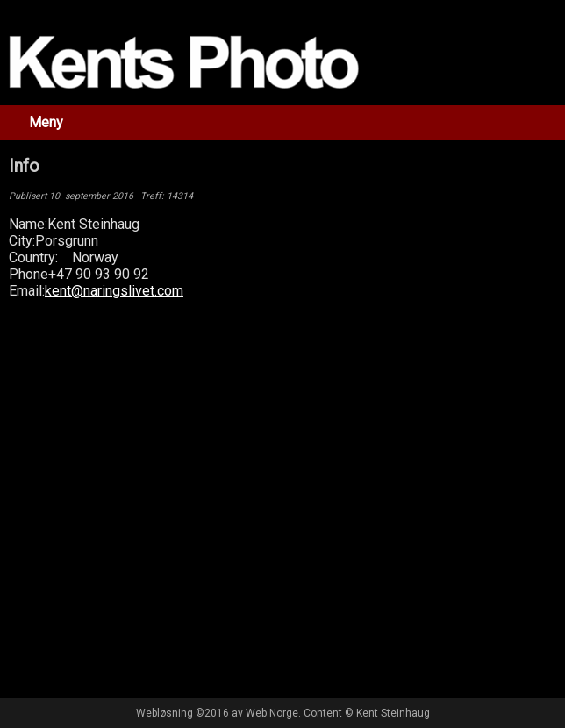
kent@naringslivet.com (114, 291)
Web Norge (272, 713)
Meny (46, 122)
